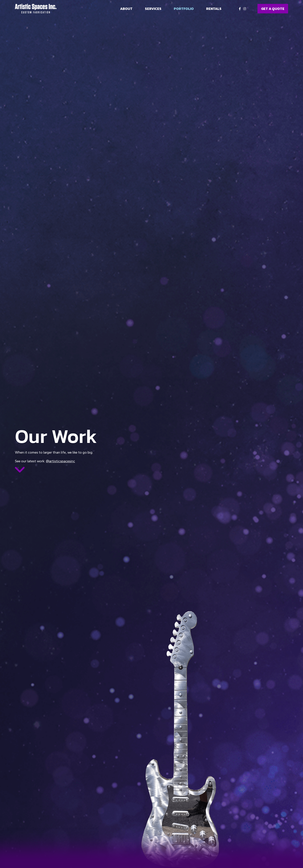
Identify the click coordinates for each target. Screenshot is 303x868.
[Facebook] (240, 9)
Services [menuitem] (153, 9)
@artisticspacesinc (60, 461)
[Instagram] (245, 9)
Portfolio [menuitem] (184, 9)
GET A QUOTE (273, 9)
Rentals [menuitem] (214, 9)
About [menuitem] (126, 9)
